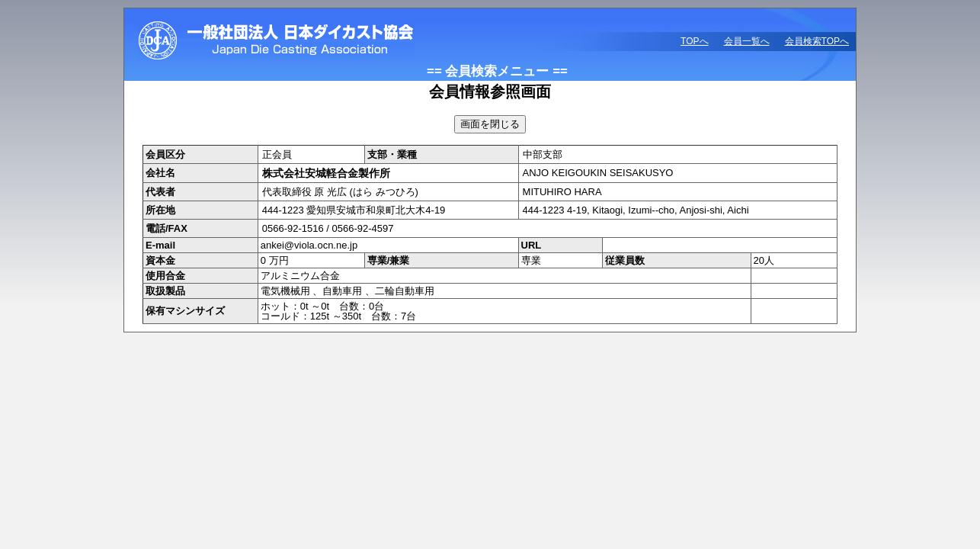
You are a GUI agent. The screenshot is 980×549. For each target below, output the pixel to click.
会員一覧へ (747, 41)
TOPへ (694, 41)
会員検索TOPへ (817, 41)
